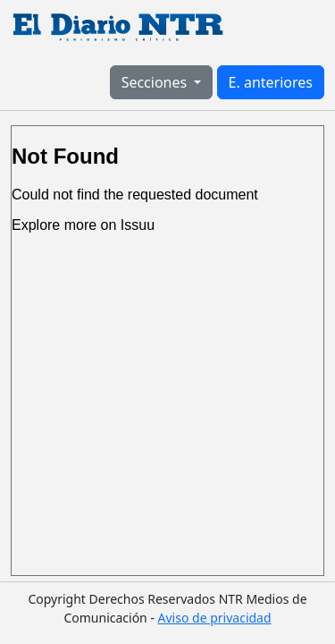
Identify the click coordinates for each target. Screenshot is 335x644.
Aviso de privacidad (215, 618)
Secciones (156, 82)
